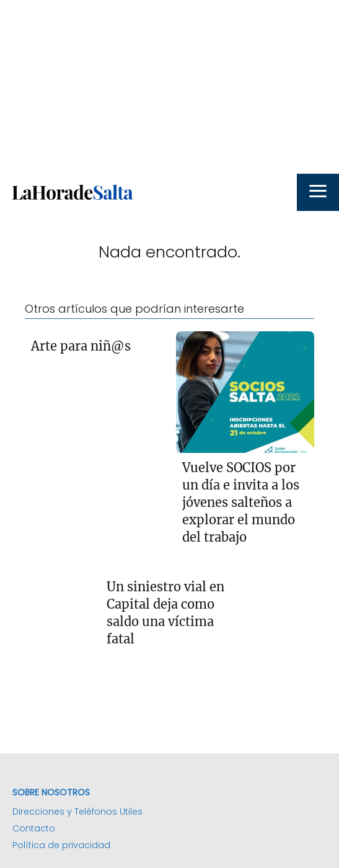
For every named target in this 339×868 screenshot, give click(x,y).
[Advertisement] (169, 87)
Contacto (34, 828)
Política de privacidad (61, 845)
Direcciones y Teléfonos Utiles (77, 812)
